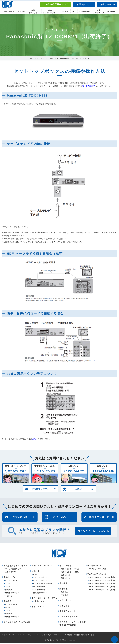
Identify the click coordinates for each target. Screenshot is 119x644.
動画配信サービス (12, 594)
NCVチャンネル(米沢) (98, 570)
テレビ (8, 585)
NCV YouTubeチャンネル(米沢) (102, 582)
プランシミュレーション (92, 532)
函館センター (66, 576)
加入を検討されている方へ (16, 567)
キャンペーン (38, 608)
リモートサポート (40, 579)
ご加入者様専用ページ (55, 4)
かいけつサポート (40, 582)
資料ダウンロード (99, 518)
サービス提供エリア (13, 570)
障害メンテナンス (99, 11)
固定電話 (9, 591)
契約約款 (68, 636)
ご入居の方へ (38, 602)
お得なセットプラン (34, 11)
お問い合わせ (83, 4)
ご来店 (78, 490)
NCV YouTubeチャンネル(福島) (102, 585)
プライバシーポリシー (26, 636)
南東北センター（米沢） (71, 570)
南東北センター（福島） (71, 573)
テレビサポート (39, 588)
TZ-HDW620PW (89, 87)
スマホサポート (39, 591)
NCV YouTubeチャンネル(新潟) (102, 591)
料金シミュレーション (50, 11)
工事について (11, 573)
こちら (35, 440)
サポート (65, 11)
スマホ (8, 588)
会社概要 (64, 585)
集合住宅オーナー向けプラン (45, 599)
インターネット (11, 582)
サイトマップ (9, 636)
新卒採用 (65, 593)
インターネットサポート (43, 585)
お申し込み (106, 4)
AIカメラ (9, 597)
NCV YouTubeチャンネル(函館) (102, 588)
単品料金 (22, 11)
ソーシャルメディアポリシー (50, 636)
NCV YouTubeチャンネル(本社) (102, 579)
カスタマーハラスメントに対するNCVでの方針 (73, 625)
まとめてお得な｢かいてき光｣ (17, 623)
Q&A (74, 11)
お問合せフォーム (41, 490)
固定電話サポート (40, 594)
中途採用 (65, 596)
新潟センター (66, 579)
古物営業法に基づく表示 (85, 636)
